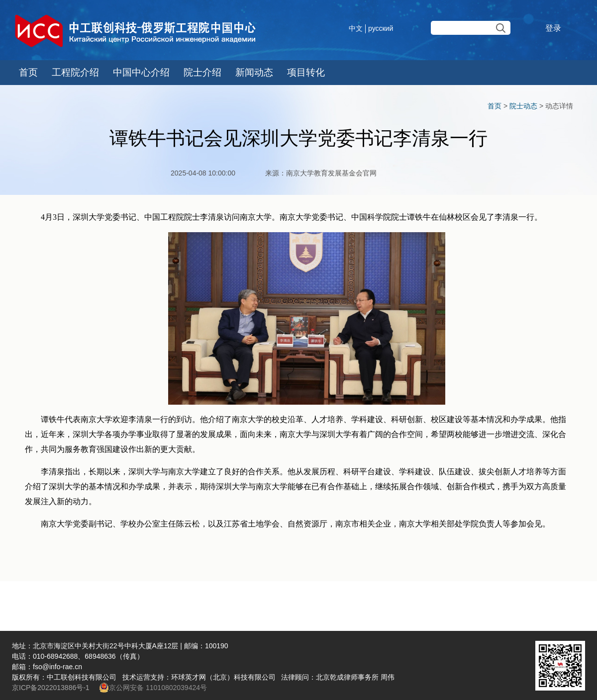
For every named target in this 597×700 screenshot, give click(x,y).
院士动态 (523, 106)
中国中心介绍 (141, 72)
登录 (553, 28)
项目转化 (306, 72)
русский (381, 28)
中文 (356, 28)
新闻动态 (254, 72)
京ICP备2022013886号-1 (52, 688)
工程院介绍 (75, 72)
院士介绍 (202, 72)
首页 (28, 72)
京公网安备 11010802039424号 (153, 688)
